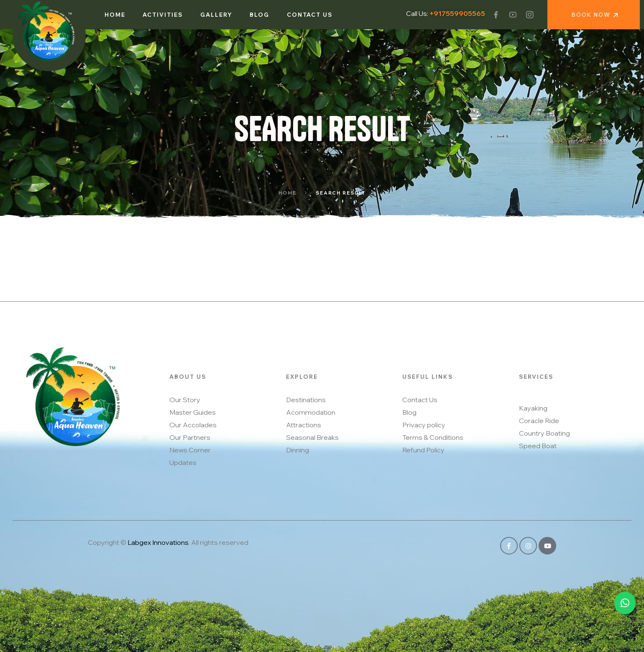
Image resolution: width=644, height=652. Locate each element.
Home (287, 193)
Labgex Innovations (158, 542)
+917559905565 (457, 13)
